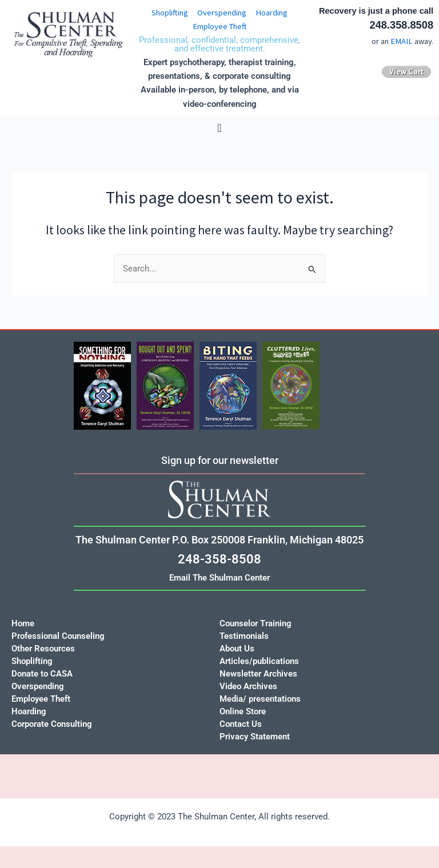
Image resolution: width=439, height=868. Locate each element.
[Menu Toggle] (219, 128)
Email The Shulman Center (219, 578)
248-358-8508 (219, 559)
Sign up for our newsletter (220, 460)
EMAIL (402, 41)
